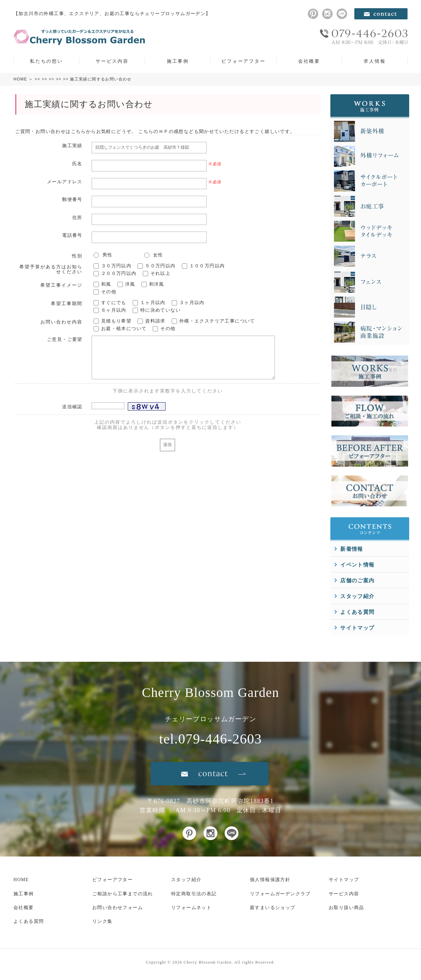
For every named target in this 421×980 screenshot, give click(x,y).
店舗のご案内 (357, 580)
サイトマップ (357, 628)
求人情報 (375, 61)
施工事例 (178, 61)
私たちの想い (46, 61)
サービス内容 (112, 61)
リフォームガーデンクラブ (280, 894)
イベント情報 (357, 565)
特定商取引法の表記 (194, 894)
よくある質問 (357, 612)
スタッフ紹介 (357, 596)
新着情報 (352, 549)
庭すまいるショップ (273, 908)
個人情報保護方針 (270, 880)
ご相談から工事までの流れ (123, 894)
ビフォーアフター (243, 61)
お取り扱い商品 (346, 908)
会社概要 (309, 61)
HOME (20, 79)
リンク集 (102, 921)
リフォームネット (191, 908)
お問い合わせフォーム (118, 908)
